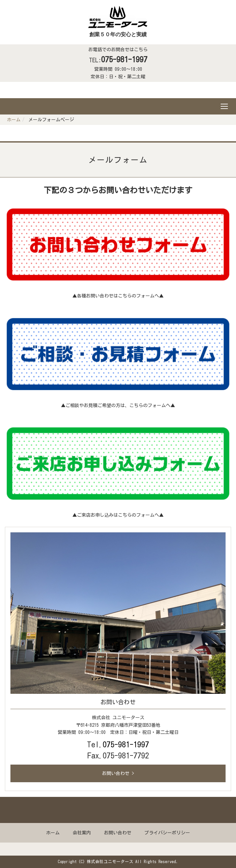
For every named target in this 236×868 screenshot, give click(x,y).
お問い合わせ (118, 833)
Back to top (118, 810)
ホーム (14, 120)
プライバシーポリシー (167, 833)
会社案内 (82, 833)
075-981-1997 (124, 59)
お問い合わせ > (118, 773)
